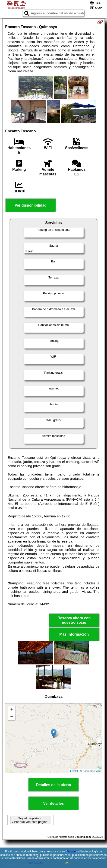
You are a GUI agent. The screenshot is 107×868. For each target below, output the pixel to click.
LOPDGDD (36, 863)
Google (71, 851)
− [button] (12, 717)
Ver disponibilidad (31, 205)
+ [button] (12, 710)
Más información (74, 634)
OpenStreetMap (91, 771)
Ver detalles (54, 803)
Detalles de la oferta (53, 785)
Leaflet (74, 771)
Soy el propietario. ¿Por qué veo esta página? (31, 820)
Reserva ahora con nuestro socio (74, 620)
